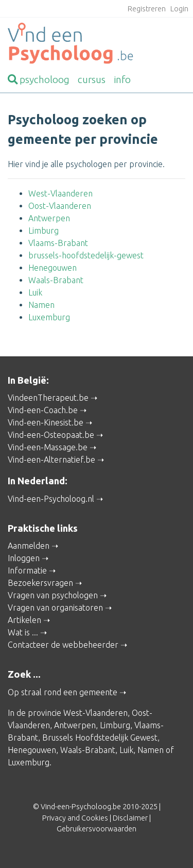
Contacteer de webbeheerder (63, 645)
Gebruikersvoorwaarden (97, 829)
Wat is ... (23, 632)
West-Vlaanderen (60, 193)
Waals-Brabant (56, 280)
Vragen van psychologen (53, 595)
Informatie (27, 570)
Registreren (147, 9)
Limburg (43, 231)
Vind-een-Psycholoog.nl (51, 499)
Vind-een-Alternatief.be (51, 460)
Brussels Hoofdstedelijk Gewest (100, 738)
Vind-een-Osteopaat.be (51, 435)
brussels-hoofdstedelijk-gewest (86, 255)
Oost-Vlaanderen (60, 206)
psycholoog (39, 79)
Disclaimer (130, 818)
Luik (35, 292)
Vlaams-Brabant (58, 243)
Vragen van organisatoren (55, 608)
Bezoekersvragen (40, 583)
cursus (92, 79)
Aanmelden (29, 546)
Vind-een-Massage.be (48, 447)
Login (179, 9)
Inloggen (24, 558)
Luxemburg (49, 317)
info (122, 79)
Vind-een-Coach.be (43, 410)
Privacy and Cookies (75, 818)
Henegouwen (52, 268)
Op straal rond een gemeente (63, 692)
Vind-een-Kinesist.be (46, 422)
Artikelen (24, 620)
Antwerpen (49, 218)
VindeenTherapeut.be (48, 398)
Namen (41, 305)
